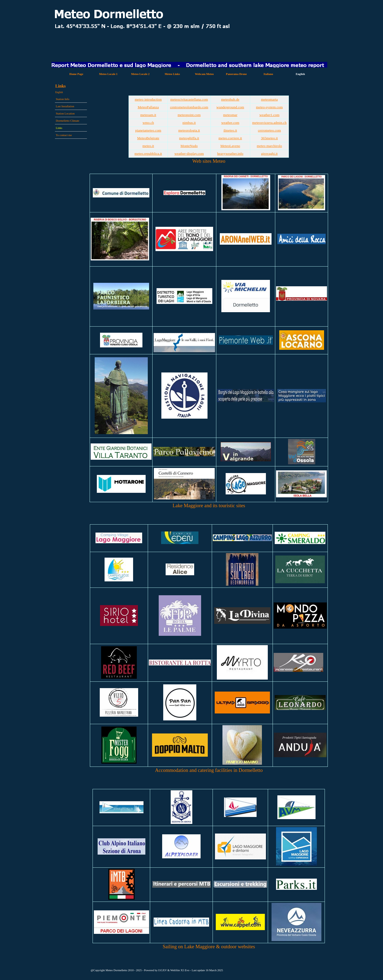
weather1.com (269, 115)
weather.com (230, 123)
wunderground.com (230, 107)
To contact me (64, 135)
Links (59, 128)
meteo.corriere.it (230, 138)
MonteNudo (189, 146)
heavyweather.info (230, 154)
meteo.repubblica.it (148, 154)
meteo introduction (148, 99)
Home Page (76, 74)
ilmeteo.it (230, 130)
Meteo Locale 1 (108, 74)
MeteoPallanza (148, 107)
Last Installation (65, 106)
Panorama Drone (236, 74)
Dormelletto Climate (67, 121)
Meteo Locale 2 (140, 74)
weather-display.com (189, 154)
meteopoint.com (189, 115)
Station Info (63, 99)
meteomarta (270, 99)
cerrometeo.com (269, 130)
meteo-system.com (269, 107)
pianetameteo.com (148, 130)
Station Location (65, 114)
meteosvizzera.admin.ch (270, 123)
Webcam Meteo (204, 74)
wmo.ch (148, 123)
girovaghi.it (269, 154)
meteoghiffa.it (189, 138)
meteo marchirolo (269, 146)
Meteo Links (172, 74)
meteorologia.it (189, 130)
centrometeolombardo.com (189, 107)
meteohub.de (230, 99)
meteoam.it (148, 115)
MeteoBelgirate (148, 138)
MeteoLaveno (230, 146)
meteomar (230, 115)
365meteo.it (269, 138)
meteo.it (148, 146)
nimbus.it (189, 123)
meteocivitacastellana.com (189, 99)
